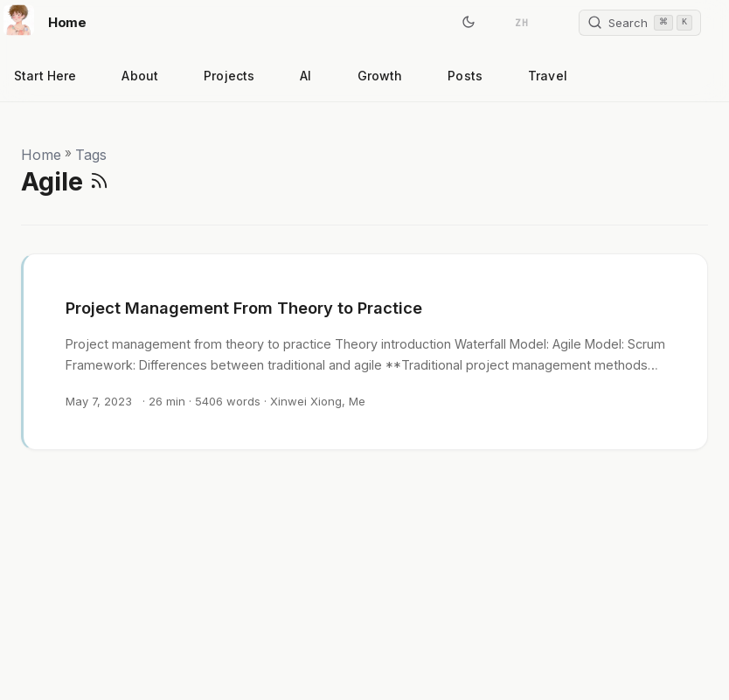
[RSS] (99, 181)
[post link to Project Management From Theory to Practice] (365, 352)
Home (45, 20)
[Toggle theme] (469, 23)
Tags (91, 155)
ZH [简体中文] (522, 23)
